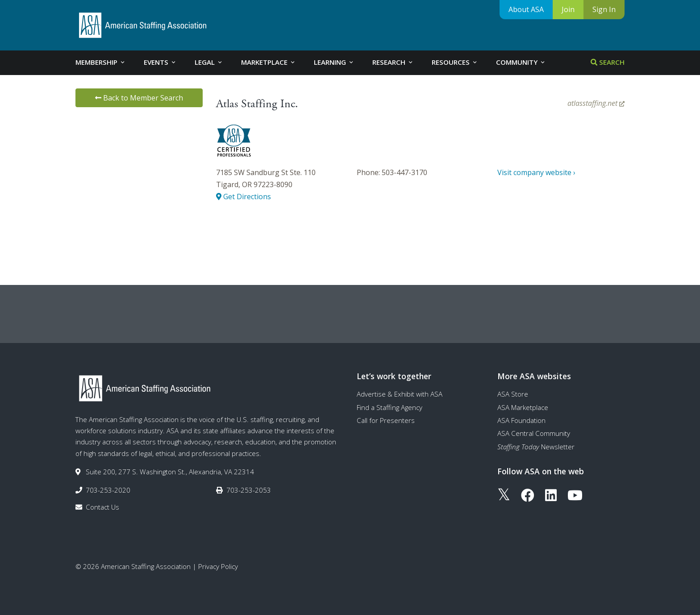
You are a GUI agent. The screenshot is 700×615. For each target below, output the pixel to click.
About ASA (526, 9)
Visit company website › (536, 172)
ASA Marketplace (523, 407)
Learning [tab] (334, 62)
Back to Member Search (139, 98)
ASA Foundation (521, 420)
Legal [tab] (209, 62)
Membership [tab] (101, 62)
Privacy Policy (218, 566)
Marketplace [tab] (269, 62)
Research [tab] (393, 62)
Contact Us (102, 507)
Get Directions (244, 197)
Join (568, 9)
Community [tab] (521, 62)
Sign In (604, 9)
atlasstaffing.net (596, 103)
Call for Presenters (386, 420)
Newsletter (536, 447)
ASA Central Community (534, 433)
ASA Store (513, 394)
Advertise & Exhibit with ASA (400, 394)
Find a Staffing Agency (390, 407)
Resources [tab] (455, 62)
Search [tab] (608, 62)
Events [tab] (160, 62)
